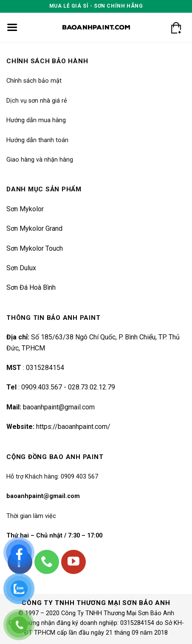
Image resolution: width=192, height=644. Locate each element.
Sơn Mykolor (25, 209)
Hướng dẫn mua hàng (36, 120)
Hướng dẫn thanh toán (37, 140)
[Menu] (12, 28)
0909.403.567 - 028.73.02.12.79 (68, 387)
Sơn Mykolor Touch (35, 248)
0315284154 (44, 368)
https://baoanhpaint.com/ (73, 427)
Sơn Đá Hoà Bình (31, 287)
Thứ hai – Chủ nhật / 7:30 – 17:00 (54, 536)
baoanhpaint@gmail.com (59, 407)
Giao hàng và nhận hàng (40, 160)
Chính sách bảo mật (34, 81)
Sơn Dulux (21, 268)
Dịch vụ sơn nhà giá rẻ (37, 101)
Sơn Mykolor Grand (34, 228)
